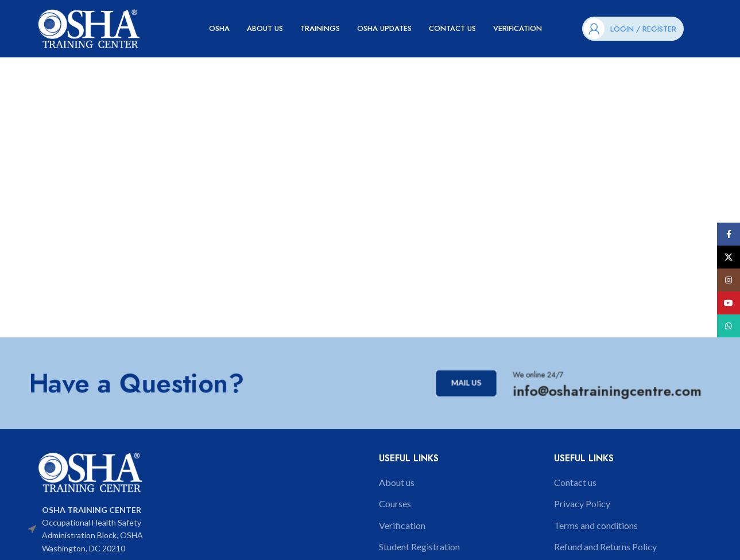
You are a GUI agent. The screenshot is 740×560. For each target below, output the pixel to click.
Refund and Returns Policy (605, 547)
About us (397, 482)
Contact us (575, 482)
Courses (395, 503)
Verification (402, 525)
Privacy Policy (582, 503)
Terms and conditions (596, 525)
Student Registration (419, 547)
